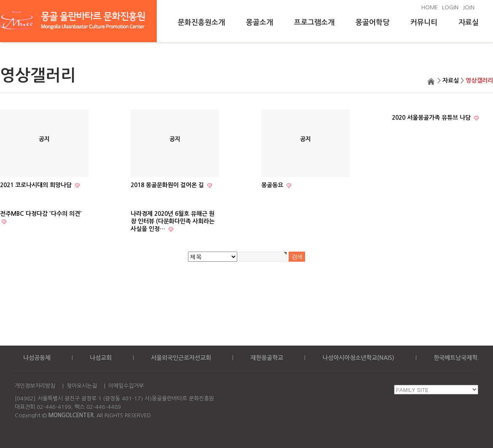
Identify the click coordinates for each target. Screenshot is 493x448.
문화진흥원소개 (201, 23)
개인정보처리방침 (35, 386)
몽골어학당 (372, 23)
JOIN (469, 7)
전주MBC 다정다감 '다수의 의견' (41, 214)
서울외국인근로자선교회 (181, 358)
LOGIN (450, 7)
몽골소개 (260, 23)
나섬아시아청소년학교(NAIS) (358, 358)
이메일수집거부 (126, 386)
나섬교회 (101, 358)
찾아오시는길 (82, 386)
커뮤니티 (424, 23)
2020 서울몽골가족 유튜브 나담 (432, 118)
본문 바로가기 (0, 0)
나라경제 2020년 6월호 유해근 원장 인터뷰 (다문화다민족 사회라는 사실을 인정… (173, 221)
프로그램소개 (314, 23)
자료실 (469, 23)
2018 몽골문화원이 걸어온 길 (168, 185)
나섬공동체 (37, 358)
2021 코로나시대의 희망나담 (37, 185)
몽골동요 (273, 185)
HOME (430, 7)
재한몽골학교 (267, 358)
